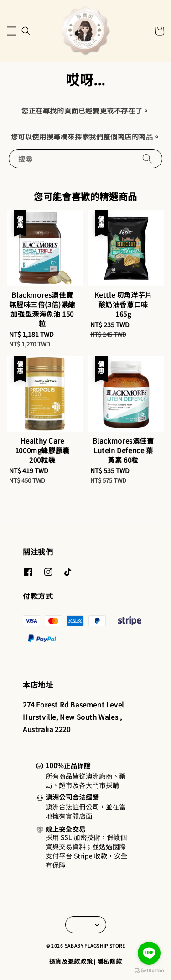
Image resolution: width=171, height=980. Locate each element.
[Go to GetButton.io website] (149, 971)
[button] (11, 31)
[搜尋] (147, 158)
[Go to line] (149, 953)
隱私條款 (110, 961)
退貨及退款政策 (71, 961)
